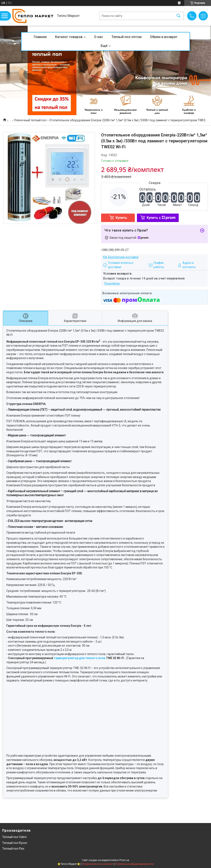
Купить (121, 218)
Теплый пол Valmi (14, 837)
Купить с (161, 218)
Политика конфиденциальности (134, 864)
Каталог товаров (69, 37)
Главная (40, 37)
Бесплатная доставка (123, 257)
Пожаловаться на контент (98, 864)
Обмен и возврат (164, 37)
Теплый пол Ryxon (15, 843)
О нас (99, 37)
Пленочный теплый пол (30, 120)
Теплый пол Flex (13, 849)
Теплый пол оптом (126, 37)
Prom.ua (124, 860)
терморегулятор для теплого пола (80, 658)
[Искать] (179, 16)
